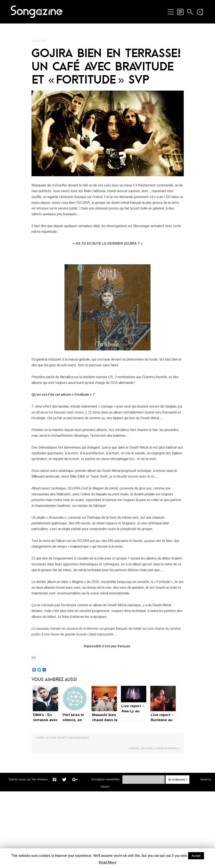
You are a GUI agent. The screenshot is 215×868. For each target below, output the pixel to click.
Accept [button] (196, 856)
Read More (108, 862)
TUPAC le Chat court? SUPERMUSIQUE (63, 825)
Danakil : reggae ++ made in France (154, 825)
